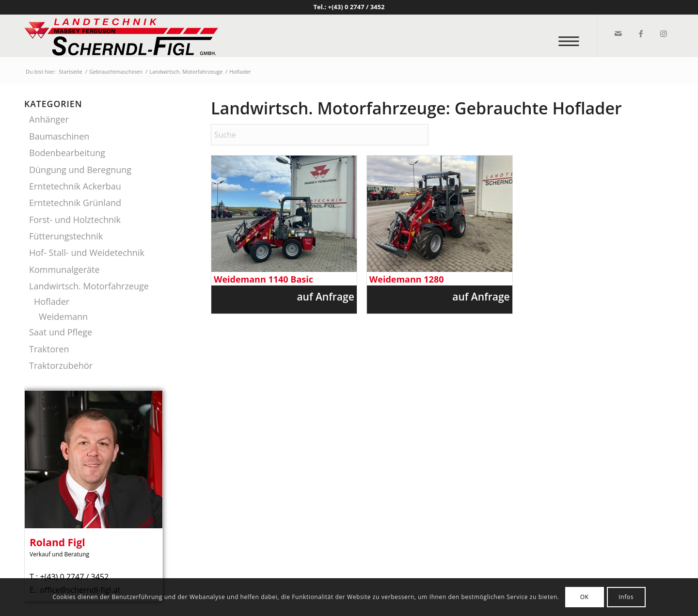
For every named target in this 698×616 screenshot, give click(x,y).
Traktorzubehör (61, 365)
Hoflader (52, 301)
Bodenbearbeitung (67, 153)
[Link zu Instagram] (663, 33)
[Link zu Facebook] (640, 33)
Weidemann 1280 (407, 279)
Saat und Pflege (61, 332)
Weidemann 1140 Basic (263, 279)
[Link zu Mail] (617, 33)
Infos (626, 597)
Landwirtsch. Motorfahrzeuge (89, 286)
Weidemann (63, 316)
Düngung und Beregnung (80, 170)
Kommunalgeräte (64, 269)
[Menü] (572, 36)
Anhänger (49, 119)
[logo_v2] (121, 36)
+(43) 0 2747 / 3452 (357, 7)
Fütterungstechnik (66, 236)
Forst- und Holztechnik (75, 220)
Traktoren (49, 349)
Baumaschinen (59, 136)
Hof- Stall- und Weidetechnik (87, 253)
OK (585, 597)
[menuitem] (572, 36)
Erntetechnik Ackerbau (75, 186)
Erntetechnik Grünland (75, 203)
